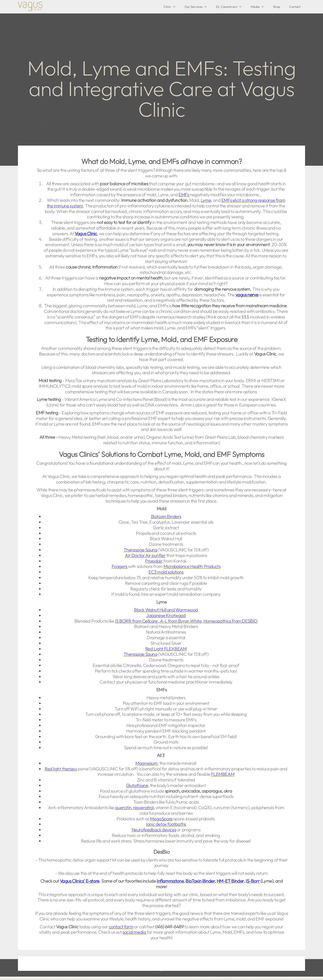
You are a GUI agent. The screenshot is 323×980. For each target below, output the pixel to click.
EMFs (184, 194)
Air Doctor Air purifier (145, 555)
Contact (295, 7)
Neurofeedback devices (154, 830)
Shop (277, 7)
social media (135, 932)
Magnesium (146, 763)
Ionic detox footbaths (166, 824)
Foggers (120, 566)
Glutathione (137, 785)
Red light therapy (61, 769)
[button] (170, 7)
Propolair (154, 561)
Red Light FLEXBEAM (166, 649)
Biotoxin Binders (166, 516)
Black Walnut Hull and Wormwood (166, 610)
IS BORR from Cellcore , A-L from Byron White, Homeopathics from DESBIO (186, 621)
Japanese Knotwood (166, 615)
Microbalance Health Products (192, 566)
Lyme (206, 200)
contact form (121, 927)
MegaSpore (161, 819)
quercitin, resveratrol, (135, 807)
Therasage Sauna (141, 550)
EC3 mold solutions (166, 572)
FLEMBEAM (223, 774)
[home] (30, 6)
